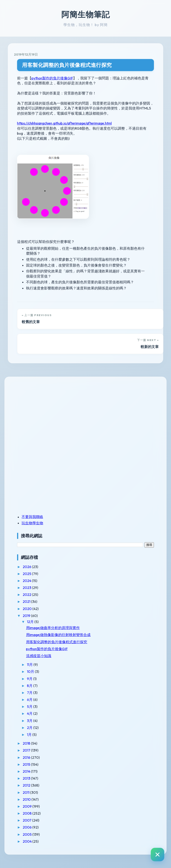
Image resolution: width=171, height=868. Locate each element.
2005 (28, 834)
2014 (27, 771)
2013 (27, 778)
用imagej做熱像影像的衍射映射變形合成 (58, 635)
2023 (27, 588)
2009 (28, 806)
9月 (30, 679)
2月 (30, 728)
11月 (30, 665)
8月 (30, 686)
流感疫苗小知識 (39, 656)
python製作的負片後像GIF (52, 78)
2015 (27, 764)
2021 (27, 601)
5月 (30, 706)
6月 (30, 700)
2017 (27, 750)
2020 (28, 609)
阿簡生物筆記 (86, 14)
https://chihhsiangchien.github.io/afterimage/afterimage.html (64, 123)
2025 (27, 574)
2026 (27, 567)
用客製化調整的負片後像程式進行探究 (67, 65)
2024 (27, 581)
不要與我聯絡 (32, 517)
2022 (27, 595)
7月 (30, 693)
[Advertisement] (45, 414)
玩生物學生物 (32, 523)
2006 (28, 827)
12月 (31, 622)
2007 (27, 820)
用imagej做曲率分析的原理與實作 (53, 628)
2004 (28, 841)
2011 (26, 792)
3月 (30, 721)
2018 (27, 743)
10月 (31, 671)
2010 (27, 799)
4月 (30, 713)
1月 (30, 735)
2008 (28, 813)
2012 (27, 785)
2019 (27, 616)
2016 (27, 757)
